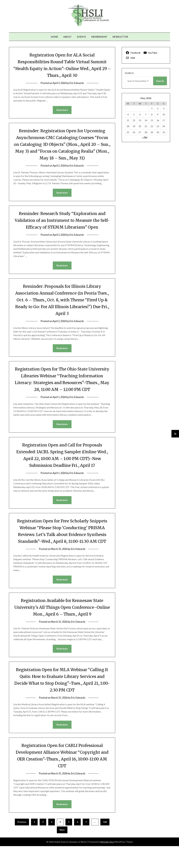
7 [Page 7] (86, 844)
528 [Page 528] (105, 844)
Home (54, 37)
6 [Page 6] (77, 844)
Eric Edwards (77, 83)
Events (81, 37)
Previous (22, 844)
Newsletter (120, 37)
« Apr (145, 137)
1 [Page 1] (34, 844)
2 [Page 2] (43, 844)
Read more (62, 110)
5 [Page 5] (69, 844)
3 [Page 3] (52, 844)
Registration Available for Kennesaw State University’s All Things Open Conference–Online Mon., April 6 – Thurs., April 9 (62, 629)
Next (62, 852)
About (68, 37)
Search (129, 73)
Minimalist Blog (107, 864)
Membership (99, 37)
